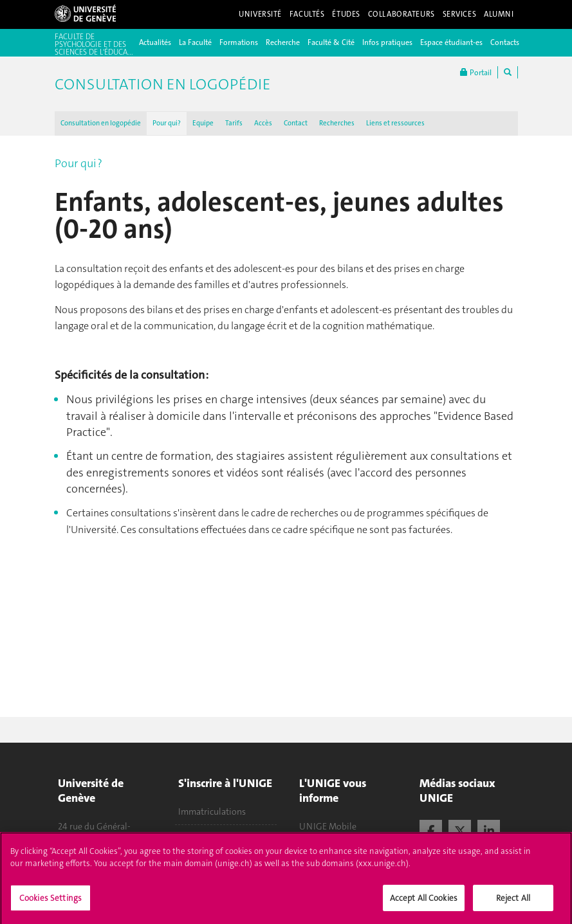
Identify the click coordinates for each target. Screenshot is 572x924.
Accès (263, 123)
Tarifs (234, 123)
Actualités (155, 42)
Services (460, 14)
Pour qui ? (167, 123)
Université (260, 14)
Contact (296, 123)
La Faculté (195, 42)
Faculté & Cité (331, 42)
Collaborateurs (401, 14)
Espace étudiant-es (451, 42)
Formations (239, 42)
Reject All (513, 902)
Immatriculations (212, 811)
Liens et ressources (395, 123)
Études (346, 14)
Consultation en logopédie (101, 123)
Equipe (203, 123)
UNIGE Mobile (328, 826)
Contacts (505, 42)
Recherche (283, 42)
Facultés (307, 14)
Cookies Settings (51, 902)
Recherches (337, 123)
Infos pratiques (387, 42)
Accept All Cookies (424, 902)
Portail (476, 72)
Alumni (499, 14)
